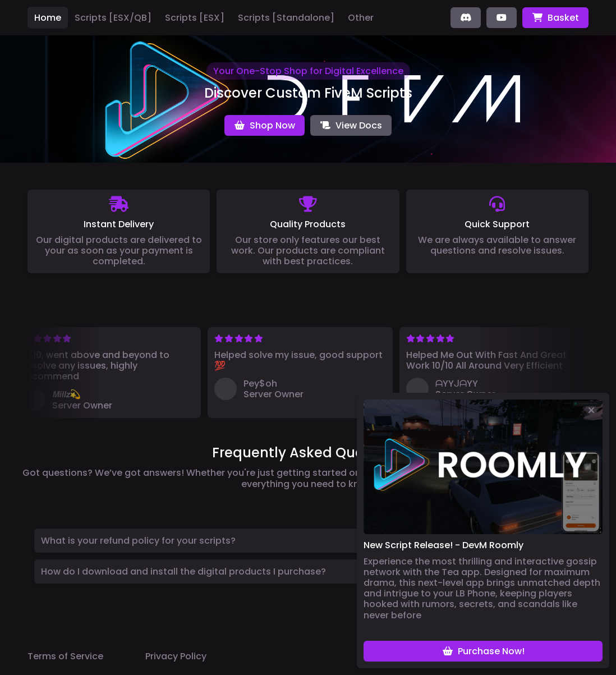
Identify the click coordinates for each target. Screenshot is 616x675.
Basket (555, 18)
